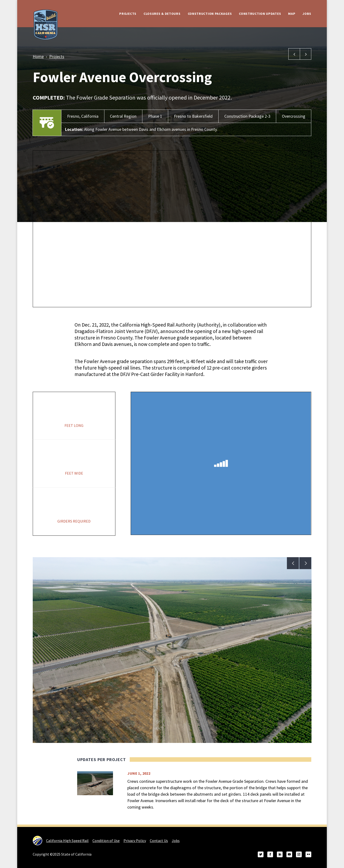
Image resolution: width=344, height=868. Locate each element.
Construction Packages (210, 14)
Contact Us (159, 841)
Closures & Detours (162, 14)
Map (292, 14)
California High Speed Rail (61, 841)
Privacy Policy (135, 841)
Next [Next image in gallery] (305, 563)
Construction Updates (260, 14)
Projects (128, 14)
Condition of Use (106, 841)
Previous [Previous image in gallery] (293, 563)
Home (38, 56)
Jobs (307, 14)
